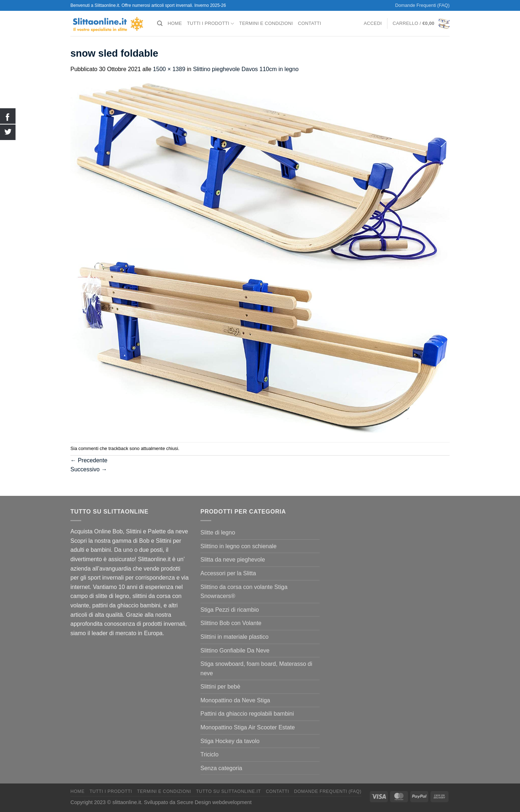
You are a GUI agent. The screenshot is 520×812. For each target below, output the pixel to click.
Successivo (89, 469)
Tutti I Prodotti (211, 24)
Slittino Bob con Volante (231, 623)
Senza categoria (221, 768)
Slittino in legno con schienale (239, 546)
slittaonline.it (127, 802)
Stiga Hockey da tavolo (230, 741)
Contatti (309, 23)
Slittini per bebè (220, 687)
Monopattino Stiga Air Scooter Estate (248, 727)
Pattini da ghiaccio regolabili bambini (247, 714)
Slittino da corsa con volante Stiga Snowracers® (244, 592)
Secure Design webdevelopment (214, 802)
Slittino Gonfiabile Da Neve (235, 651)
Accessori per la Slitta (228, 573)
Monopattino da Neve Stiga (235, 700)
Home (175, 23)
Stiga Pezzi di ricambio (230, 610)
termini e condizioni (266, 23)
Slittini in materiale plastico (235, 637)
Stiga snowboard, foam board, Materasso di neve (256, 669)
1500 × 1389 (169, 69)
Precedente (89, 460)
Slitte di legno (218, 532)
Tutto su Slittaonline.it (228, 791)
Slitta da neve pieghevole (233, 560)
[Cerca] (160, 23)
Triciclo (209, 754)
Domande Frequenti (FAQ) (422, 5)
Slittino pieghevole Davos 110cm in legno (246, 69)
